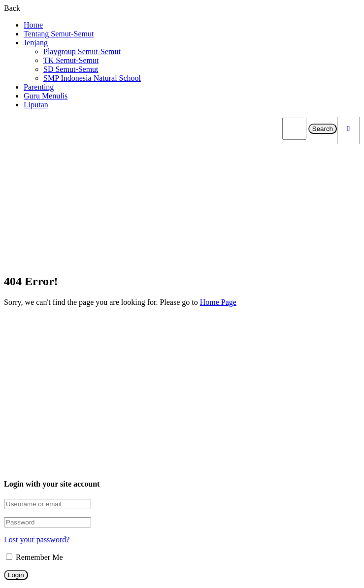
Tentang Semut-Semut (59, 34)
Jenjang (36, 43)
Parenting (39, 87)
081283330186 (57, 410)
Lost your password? (37, 539)
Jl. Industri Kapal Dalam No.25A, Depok (98, 438)
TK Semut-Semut (71, 60)
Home (33, 25)
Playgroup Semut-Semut (82, 51)
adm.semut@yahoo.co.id (73, 424)
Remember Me (34, 557)
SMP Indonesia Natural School (92, 78)
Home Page (218, 302)
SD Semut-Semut (71, 69)
